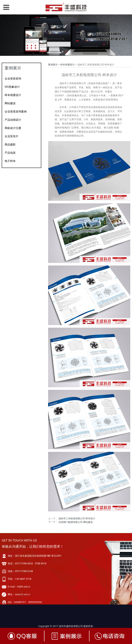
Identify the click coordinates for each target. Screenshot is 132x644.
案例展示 (53, 64)
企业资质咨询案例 (16, 111)
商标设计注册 (13, 128)
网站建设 (10, 103)
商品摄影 (10, 144)
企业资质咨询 (13, 78)
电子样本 (10, 161)
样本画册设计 (13, 95)
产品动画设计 (13, 120)
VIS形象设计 (12, 87)
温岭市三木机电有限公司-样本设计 (77, 518)
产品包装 (10, 153)
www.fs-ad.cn (23, 594)
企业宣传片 (12, 136)
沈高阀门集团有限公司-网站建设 (76, 522)
